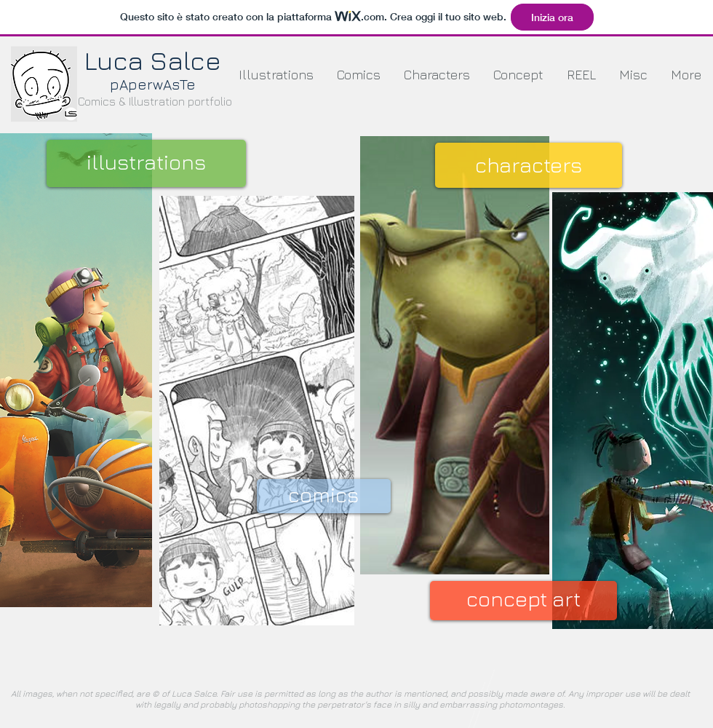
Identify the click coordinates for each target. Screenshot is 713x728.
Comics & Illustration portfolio (155, 101)
